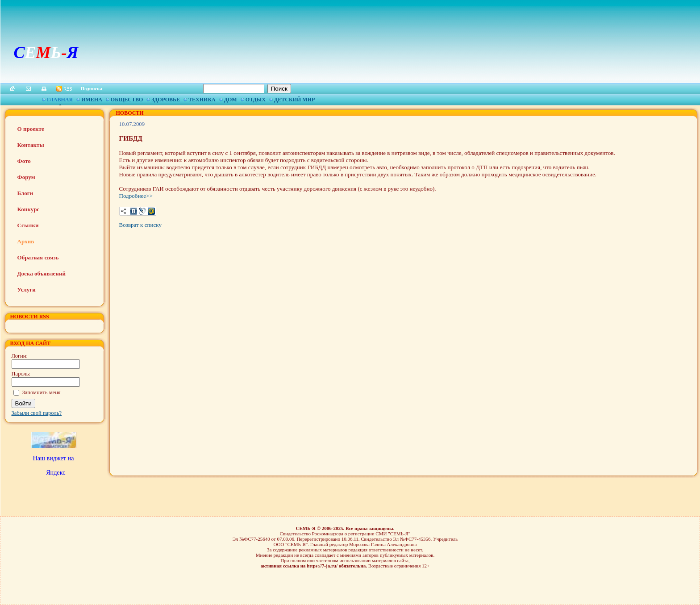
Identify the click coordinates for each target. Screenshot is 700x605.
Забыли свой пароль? (37, 413)
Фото (24, 161)
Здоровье (166, 100)
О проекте (31, 129)
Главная (60, 100)
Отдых (256, 100)
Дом (231, 100)
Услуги (27, 290)
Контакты (31, 145)
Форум (26, 177)
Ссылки (28, 225)
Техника (202, 100)
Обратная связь (38, 257)
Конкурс (29, 209)
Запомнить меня (42, 392)
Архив (26, 241)
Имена (92, 100)
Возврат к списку (140, 225)
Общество (127, 100)
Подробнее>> (136, 196)
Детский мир (294, 100)
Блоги (25, 193)
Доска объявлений (42, 273)
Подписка (92, 88)
